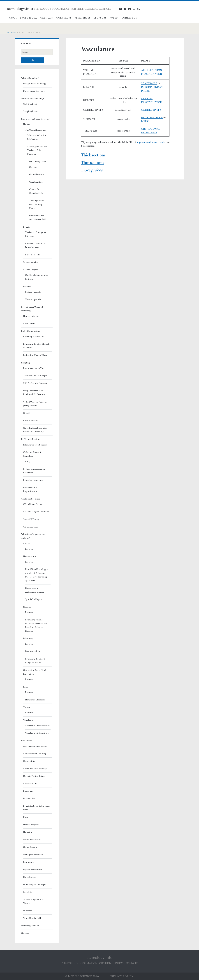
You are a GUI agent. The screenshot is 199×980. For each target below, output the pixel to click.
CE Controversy (31, 527)
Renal (26, 687)
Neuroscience (29, 556)
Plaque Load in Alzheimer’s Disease (35, 590)
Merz (26, 817)
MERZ (145, 121)
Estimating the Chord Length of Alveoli (36, 346)
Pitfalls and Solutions (31, 439)
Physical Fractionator (33, 870)
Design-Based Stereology (35, 84)
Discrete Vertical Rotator (34, 776)
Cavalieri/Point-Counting (35, 754)
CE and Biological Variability (36, 512)
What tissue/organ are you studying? (33, 536)
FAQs (28, 462)
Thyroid (27, 707)
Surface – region (31, 262)
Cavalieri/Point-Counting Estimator (37, 277)
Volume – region (31, 270)
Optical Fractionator (32, 840)
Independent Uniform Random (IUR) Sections (34, 393)
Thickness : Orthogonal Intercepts (36, 234)
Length (26, 227)
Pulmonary (28, 638)
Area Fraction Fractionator (35, 746)
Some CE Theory (31, 519)
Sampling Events (31, 111)
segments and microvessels (151, 142)
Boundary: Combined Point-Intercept (35, 245)
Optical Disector (37, 174)
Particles (27, 287)
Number (27, 124)
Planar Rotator (30, 877)
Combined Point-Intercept (35, 769)
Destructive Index (33, 651)
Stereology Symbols (30, 926)
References (83, 18)
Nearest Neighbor (31, 316)
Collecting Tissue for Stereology (33, 454)
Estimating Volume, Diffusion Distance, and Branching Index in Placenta (36, 625)
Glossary (25, 933)
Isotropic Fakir (30, 799)
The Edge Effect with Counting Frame (37, 204)
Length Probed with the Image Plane (37, 808)
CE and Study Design (33, 504)
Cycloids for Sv (30, 784)
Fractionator (29, 791)
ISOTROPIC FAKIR (152, 118)
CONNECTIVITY (151, 110)
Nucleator (28, 832)
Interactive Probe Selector (35, 445)
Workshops (64, 18)
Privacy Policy (122, 976)
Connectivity (29, 324)
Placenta (27, 607)
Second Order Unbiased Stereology (32, 309)
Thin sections (93, 163)
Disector (33, 167)
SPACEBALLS (149, 83)
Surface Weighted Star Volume (33, 901)
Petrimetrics (29, 862)
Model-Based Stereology (34, 91)
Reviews (29, 549)
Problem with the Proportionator (31, 490)
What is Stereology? (30, 78)
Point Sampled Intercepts (35, 885)
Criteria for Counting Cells (36, 191)
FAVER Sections (31, 421)
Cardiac (27, 544)
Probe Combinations (31, 331)
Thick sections (93, 155)
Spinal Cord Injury (33, 599)
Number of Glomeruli (35, 700)
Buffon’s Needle (33, 255)
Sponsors (100, 18)
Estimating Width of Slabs (35, 355)
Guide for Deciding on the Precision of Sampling (35, 430)
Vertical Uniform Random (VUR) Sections (35, 404)
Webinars (46, 18)
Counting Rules (36, 182)
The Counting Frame (37, 162)
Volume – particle (33, 299)
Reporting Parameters (33, 480)
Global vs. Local (30, 104)
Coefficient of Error (31, 499)
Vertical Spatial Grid (32, 918)
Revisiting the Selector (33, 337)
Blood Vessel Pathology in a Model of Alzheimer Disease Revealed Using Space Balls (37, 575)
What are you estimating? (33, 99)
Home (12, 33)
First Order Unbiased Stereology (36, 119)
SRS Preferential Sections (35, 383)
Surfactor (27, 911)
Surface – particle (33, 292)
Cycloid (27, 413)
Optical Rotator (30, 847)
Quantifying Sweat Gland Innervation (35, 672)
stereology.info (20, 9)
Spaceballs (28, 892)
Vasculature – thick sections (37, 726)
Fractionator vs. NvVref (34, 368)
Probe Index (29, 18)
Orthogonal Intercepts (33, 855)
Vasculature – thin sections (37, 733)
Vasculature (28, 720)
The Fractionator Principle (35, 376)
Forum (114, 18)
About (13, 18)
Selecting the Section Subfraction (37, 137)
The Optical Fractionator (36, 130)
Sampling (25, 363)
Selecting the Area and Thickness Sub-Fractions (37, 150)
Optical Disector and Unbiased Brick (38, 218)
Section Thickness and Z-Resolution (35, 471)
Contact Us (129, 18)
